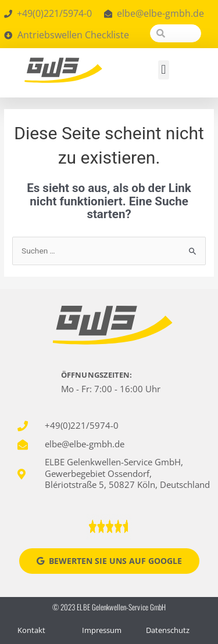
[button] (164, 70)
